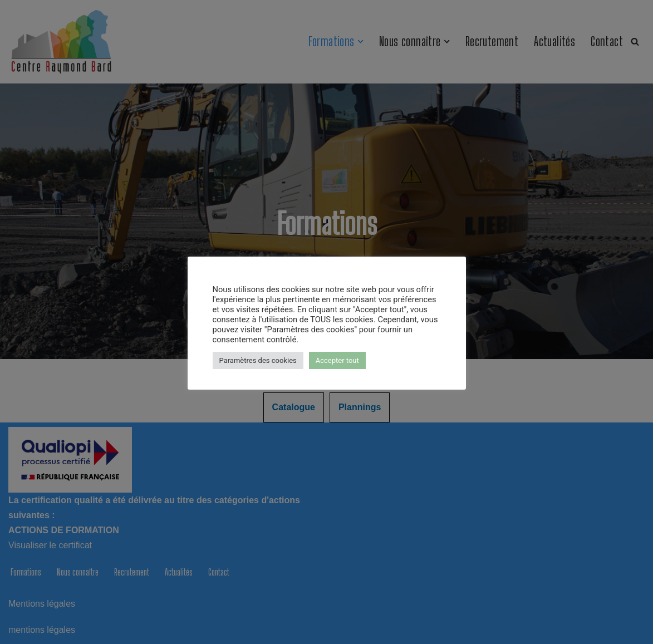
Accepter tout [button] (337, 360)
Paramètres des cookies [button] (258, 360)
